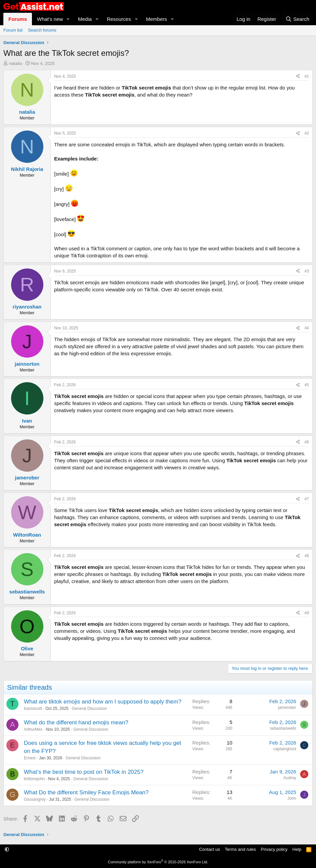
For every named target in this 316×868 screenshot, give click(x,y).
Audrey (290, 778)
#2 (307, 133)
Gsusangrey (35, 799)
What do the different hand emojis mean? (76, 722)
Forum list (13, 30)
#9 (307, 613)
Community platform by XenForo (158, 862)
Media (85, 19)
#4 (307, 328)
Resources (119, 19)
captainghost (285, 749)
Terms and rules (240, 849)
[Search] (297, 19)
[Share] (298, 77)
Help (297, 849)
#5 (307, 385)
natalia (15, 63)
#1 (307, 76)
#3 (307, 271)
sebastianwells (283, 728)
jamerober (287, 708)
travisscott (33, 709)
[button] (68, 19)
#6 (307, 442)
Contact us (209, 849)
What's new (50, 19)
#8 (307, 556)
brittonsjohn (34, 779)
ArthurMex (33, 729)
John (292, 798)
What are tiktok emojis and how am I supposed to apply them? (103, 702)
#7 (307, 499)
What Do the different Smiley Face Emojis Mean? (86, 792)
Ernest (30, 758)
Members (156, 19)
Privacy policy (274, 849)
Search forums (42, 30)
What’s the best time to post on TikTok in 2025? (84, 772)
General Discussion (89, 709)
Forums (18, 19)
